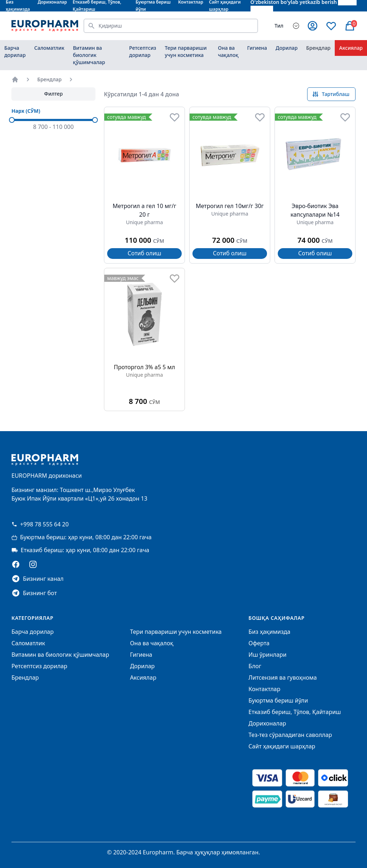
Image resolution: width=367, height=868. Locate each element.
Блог (255, 666)
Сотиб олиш (144, 253)
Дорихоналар (267, 723)
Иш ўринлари (267, 655)
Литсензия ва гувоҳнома (283, 677)
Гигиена (257, 48)
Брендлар (318, 48)
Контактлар (264, 689)
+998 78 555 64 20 (40, 524)
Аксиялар (351, 48)
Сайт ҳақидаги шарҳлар (282, 746)
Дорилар (287, 48)
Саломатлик (49, 48)
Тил (279, 26)
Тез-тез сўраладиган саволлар (290, 735)
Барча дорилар (15, 51)
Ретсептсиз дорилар (143, 51)
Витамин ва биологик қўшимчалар (89, 55)
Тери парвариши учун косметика (186, 51)
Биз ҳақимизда (269, 632)
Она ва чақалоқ (228, 51)
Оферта (259, 643)
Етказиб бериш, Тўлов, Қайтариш (295, 712)
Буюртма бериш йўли (278, 700)
